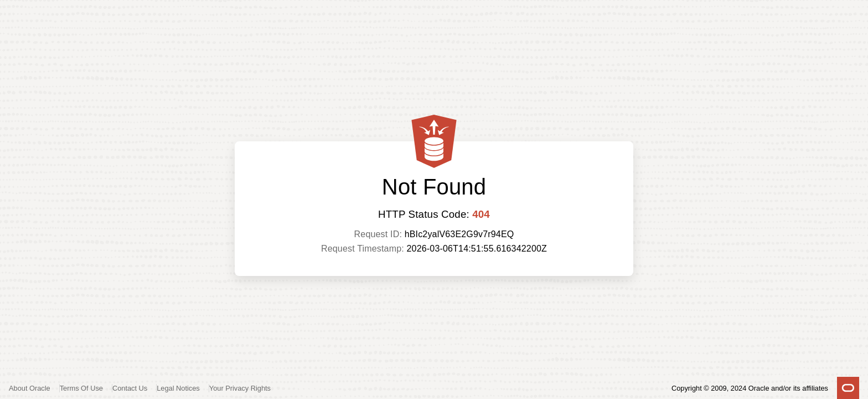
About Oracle (30, 388)
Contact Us (130, 388)
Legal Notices (178, 388)
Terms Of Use (81, 388)
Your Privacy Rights (240, 388)
